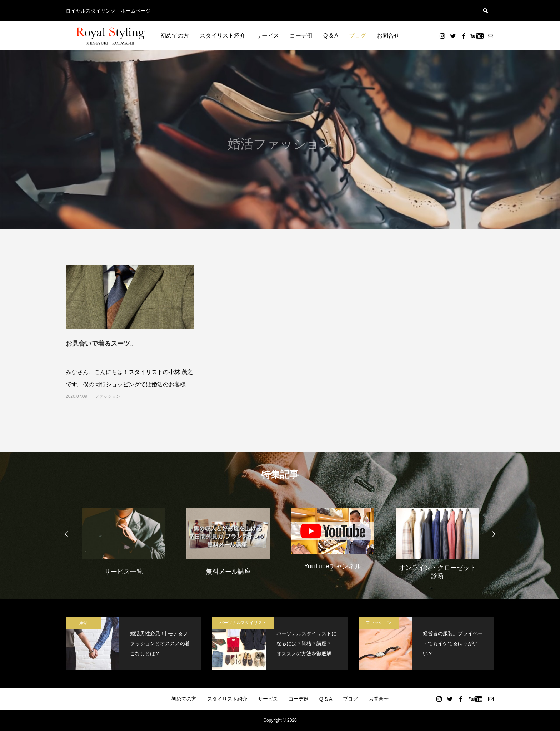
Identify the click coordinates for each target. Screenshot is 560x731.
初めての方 (175, 36)
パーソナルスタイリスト (243, 623)
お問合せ (388, 36)
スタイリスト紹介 (222, 36)
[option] (123, 541)
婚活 (84, 623)
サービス (267, 36)
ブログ (357, 36)
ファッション (107, 396)
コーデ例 (301, 36)
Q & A (331, 36)
